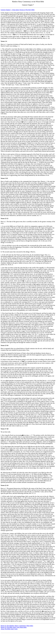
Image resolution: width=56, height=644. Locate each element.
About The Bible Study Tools (9, 629)
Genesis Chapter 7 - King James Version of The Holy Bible (18, 10)
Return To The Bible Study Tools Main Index (14, 627)
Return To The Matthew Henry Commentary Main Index (17, 626)
